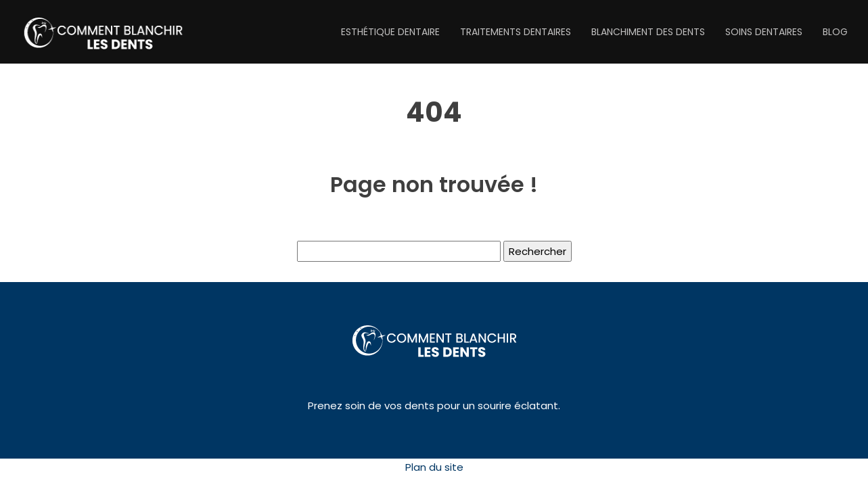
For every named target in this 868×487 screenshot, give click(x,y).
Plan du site (434, 467)
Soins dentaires (764, 32)
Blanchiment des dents (648, 32)
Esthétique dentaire (390, 32)
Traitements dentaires (516, 32)
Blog (835, 32)
